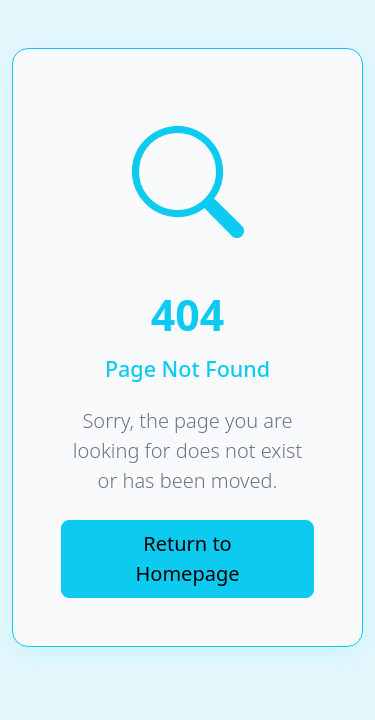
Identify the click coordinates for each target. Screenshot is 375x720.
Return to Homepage (188, 558)
